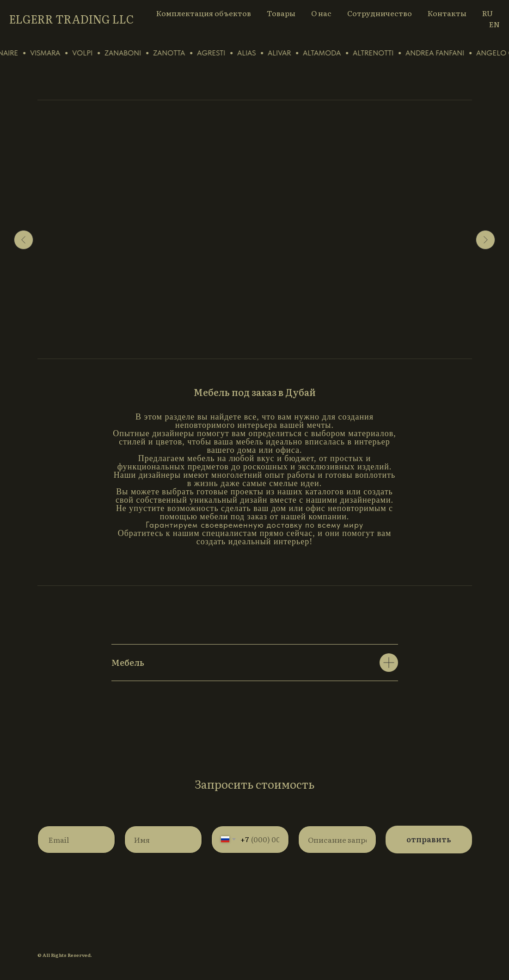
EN (494, 24)
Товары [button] (281, 13)
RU (488, 13)
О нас (321, 13)
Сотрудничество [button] (380, 13)
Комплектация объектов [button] (204, 13)
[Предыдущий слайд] (24, 240)
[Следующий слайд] (485, 240)
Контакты (447, 13)
